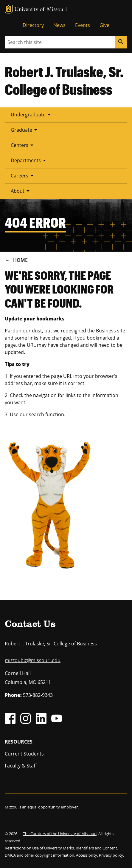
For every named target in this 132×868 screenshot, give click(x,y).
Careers (23, 176)
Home (20, 260)
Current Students (24, 754)
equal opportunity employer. (53, 807)
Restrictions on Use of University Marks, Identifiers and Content (61, 848)
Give (104, 25)
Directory (33, 25)
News (59, 25)
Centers (23, 145)
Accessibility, (87, 855)
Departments (29, 160)
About (21, 191)
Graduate (25, 130)
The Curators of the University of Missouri (60, 834)
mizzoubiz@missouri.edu (33, 660)
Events (83, 25)
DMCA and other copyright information (39, 855)
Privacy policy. (111, 855)
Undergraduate (32, 115)
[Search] (121, 42)
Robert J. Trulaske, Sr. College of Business (64, 80)
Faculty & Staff (21, 766)
